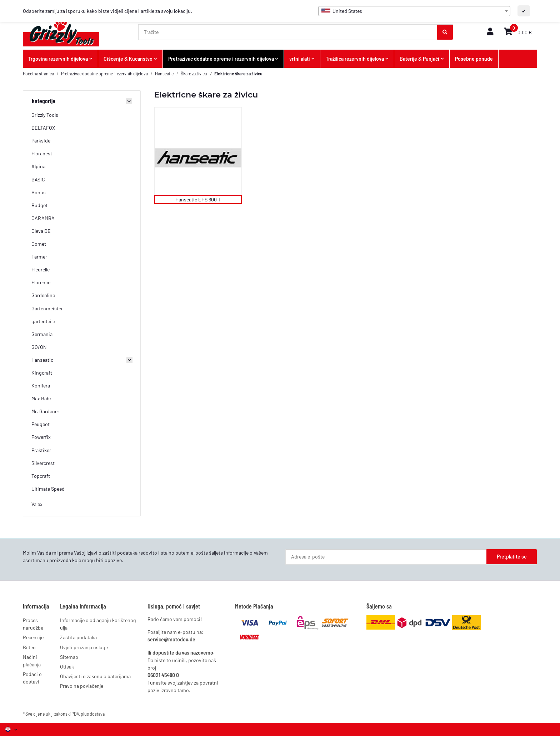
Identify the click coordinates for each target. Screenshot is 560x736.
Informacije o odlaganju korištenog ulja (98, 624)
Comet (39, 244)
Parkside (41, 141)
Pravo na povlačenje (82, 686)
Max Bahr (41, 398)
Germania (42, 334)
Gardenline (43, 295)
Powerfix (41, 437)
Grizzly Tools (45, 115)
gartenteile (43, 321)
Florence (41, 282)
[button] (490, 32)
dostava (97, 714)
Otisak (67, 667)
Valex (37, 504)
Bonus (39, 192)
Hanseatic (42, 360)
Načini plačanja (32, 661)
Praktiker (41, 450)
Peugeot (41, 424)
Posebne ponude (474, 59)
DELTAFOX (43, 128)
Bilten (29, 647)
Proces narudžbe (33, 624)
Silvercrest (43, 463)
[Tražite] (288, 32)
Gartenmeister (47, 308)
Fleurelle (41, 269)
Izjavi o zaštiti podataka (112, 553)
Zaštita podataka (78, 637)
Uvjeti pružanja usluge (84, 647)
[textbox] (414, 11)
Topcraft (41, 476)
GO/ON (39, 347)
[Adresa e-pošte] (386, 557)
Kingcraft (42, 373)
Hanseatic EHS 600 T (198, 199)
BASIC (38, 179)
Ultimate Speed (48, 489)
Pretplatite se (512, 557)
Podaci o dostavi (32, 678)
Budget (39, 205)
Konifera (41, 385)
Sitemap (69, 657)
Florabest (42, 153)
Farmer (39, 257)
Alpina (38, 166)
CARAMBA (43, 218)
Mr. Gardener (45, 411)
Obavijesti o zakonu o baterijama (95, 676)
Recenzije (33, 637)
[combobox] (414, 11)
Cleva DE (41, 231)
